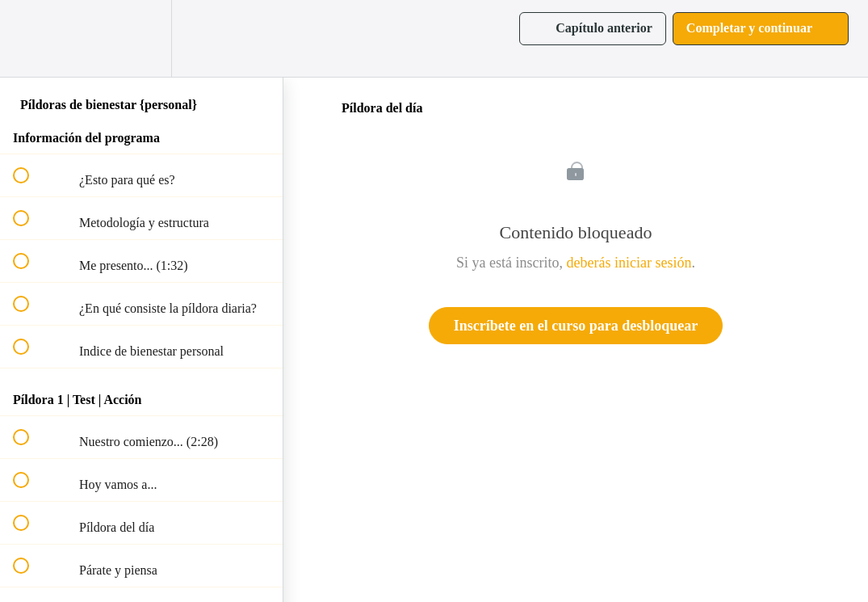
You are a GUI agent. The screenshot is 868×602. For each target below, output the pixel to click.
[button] (30, 38)
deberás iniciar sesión (629, 263)
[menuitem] (141, 38)
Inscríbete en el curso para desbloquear (576, 326)
